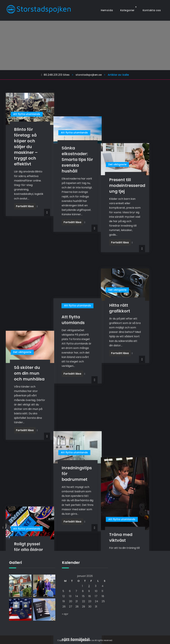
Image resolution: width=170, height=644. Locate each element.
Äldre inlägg (13, 527)
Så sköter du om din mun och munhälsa (29, 265)
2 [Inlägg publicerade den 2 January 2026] (89, 586)
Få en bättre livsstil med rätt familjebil (83, 450)
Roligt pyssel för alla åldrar (28, 378)
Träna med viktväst (135, 389)
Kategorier (127, 10)
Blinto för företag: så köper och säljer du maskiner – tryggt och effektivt (26, 147)
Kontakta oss (152, 10)
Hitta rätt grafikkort (134, 248)
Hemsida (107, 10)
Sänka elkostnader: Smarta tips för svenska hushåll (84, 136)
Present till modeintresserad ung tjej (142, 135)
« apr (65, 614)
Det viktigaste (132, 114)
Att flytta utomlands (27, 114)
